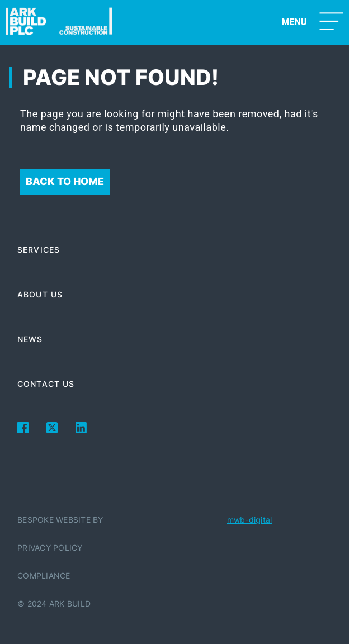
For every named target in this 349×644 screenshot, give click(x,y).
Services (39, 250)
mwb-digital (250, 520)
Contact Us (46, 384)
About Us (40, 294)
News (30, 339)
